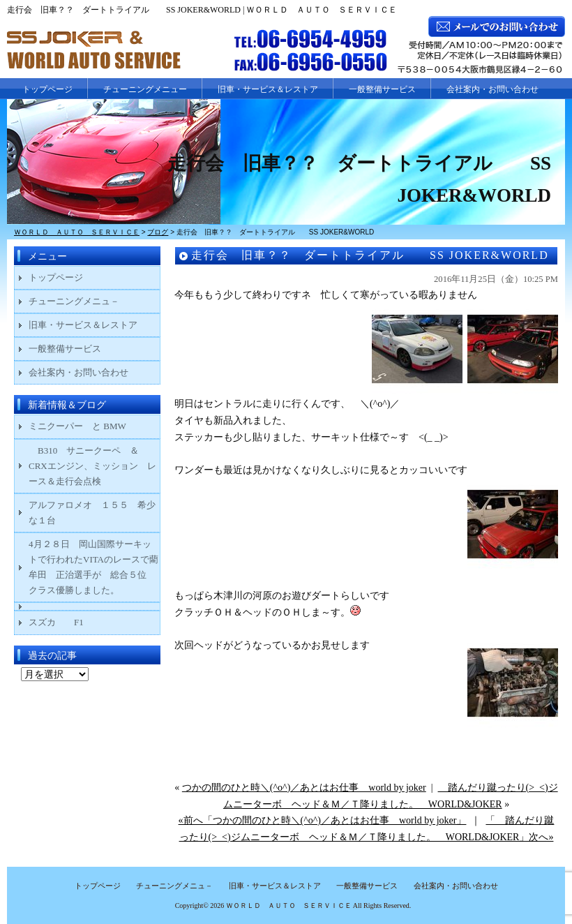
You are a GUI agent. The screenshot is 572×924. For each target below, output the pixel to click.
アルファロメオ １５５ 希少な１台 (92, 513)
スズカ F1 (65, 622)
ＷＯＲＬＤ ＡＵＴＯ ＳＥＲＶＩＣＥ (289, 906)
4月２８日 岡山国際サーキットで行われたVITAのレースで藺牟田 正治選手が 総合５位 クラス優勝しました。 (93, 567)
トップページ (47, 89)
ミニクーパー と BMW (77, 426)
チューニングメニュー (145, 89)
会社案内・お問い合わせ (492, 89)
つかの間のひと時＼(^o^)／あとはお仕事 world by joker (304, 788)
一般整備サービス (382, 89)
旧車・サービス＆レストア (268, 89)
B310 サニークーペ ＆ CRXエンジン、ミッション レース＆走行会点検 (92, 466)
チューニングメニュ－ (74, 301)
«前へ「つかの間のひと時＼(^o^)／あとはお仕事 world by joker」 (323, 820)
